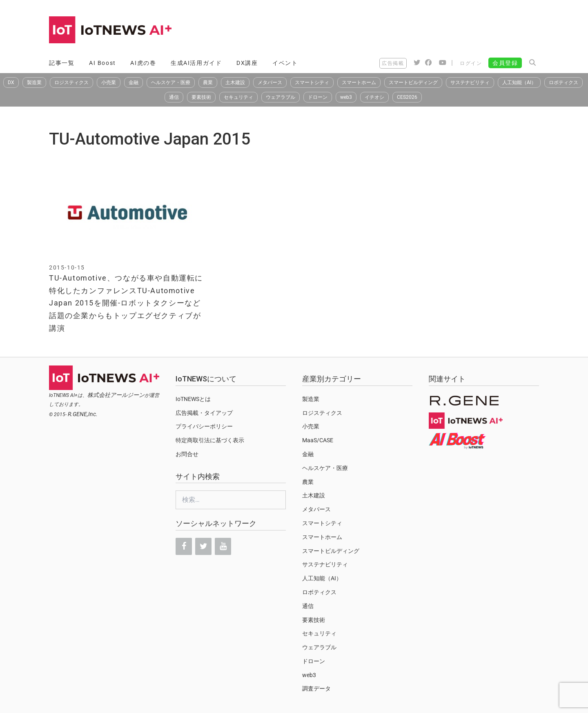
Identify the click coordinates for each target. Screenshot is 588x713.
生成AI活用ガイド (196, 63)
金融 (134, 82)
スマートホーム (359, 82)
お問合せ (187, 454)
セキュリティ (238, 97)
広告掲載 (393, 63)
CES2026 (407, 97)
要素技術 (201, 97)
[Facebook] (184, 546)
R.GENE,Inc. (83, 414)
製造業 (34, 82)
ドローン (318, 97)
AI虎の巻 (143, 63)
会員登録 (505, 63)
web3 (346, 97)
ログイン (471, 63)
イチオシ (374, 97)
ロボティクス (563, 82)
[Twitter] (203, 546)
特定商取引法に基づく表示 (210, 440)
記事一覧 (62, 63)
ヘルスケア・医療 (171, 82)
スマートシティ (312, 82)
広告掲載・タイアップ (204, 413)
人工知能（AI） (519, 82)
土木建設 (235, 82)
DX (11, 82)
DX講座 (247, 63)
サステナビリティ (470, 82)
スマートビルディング (413, 82)
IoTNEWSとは (193, 399)
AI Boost (102, 63)
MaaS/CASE (318, 440)
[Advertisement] (390, 31)
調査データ (316, 688)
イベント (285, 63)
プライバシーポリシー (204, 426)
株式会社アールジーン (116, 395)
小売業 (109, 82)
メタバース (270, 82)
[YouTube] (223, 546)
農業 (208, 82)
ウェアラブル (281, 97)
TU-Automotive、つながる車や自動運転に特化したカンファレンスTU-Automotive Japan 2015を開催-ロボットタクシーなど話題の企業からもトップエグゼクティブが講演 (126, 303)
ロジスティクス (71, 82)
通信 (174, 97)
